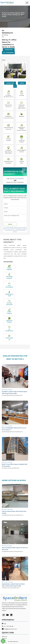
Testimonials (5, 642)
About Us (5, 637)
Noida (4, 624)
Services (4, 638)
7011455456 (19, 179)
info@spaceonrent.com (10, 629)
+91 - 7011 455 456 (8, 626)
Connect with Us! (12, 641)
